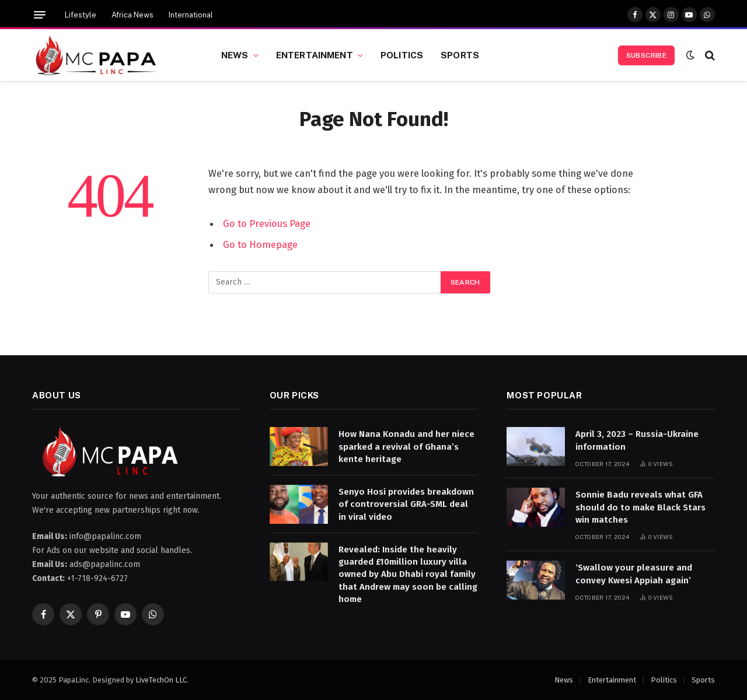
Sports (460, 55)
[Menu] (40, 15)
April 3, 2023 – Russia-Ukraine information (637, 440)
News (235, 55)
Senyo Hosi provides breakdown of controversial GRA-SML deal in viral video (406, 504)
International (191, 15)
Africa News (132, 15)
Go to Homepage (260, 244)
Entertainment (315, 55)
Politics (402, 55)
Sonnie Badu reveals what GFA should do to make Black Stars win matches (640, 507)
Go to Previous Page (267, 223)
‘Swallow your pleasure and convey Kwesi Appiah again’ (634, 574)
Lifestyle (81, 15)
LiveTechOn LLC (161, 680)
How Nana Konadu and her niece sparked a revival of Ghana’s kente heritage (406, 447)
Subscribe (646, 55)
